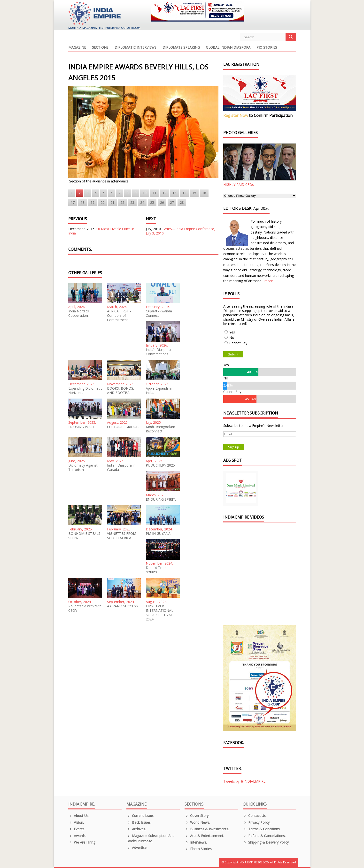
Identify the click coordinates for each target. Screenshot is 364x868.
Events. (77, 829)
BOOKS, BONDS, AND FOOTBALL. (121, 391)
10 (145, 193)
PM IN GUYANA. (159, 534)
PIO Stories (267, 48)
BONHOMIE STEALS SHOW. (84, 536)
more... (270, 281)
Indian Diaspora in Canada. (121, 468)
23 (132, 202)
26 (162, 202)
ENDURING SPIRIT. (161, 499)
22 (122, 202)
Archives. (136, 829)
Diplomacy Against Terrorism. (83, 468)
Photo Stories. (199, 849)
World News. (197, 822)
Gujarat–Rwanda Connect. (159, 313)
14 (184, 193)
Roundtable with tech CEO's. (85, 608)
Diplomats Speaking (181, 48)
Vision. (76, 822)
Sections (100, 48)
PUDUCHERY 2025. (161, 465)
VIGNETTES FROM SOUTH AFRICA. (122, 536)
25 (152, 202)
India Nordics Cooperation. (79, 313)
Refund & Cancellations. (264, 836)
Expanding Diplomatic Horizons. (85, 391)
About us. (79, 816)
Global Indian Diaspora (228, 48)
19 (93, 202)
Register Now (236, 115)
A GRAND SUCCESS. (123, 606)
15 (194, 193)
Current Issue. (140, 816)
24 (142, 202)
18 (83, 202)
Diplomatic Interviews (136, 48)
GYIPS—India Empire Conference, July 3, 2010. (180, 231)
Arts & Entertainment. (204, 836)
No (232, 337)
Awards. (77, 836)
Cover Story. (197, 816)
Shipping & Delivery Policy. (266, 842)
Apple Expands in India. (159, 391)
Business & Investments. (207, 829)
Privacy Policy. (257, 822)
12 (164, 193)
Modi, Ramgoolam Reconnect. (160, 429)
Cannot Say (238, 343)
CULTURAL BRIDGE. (123, 427)
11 (155, 193)
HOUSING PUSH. (81, 427)
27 (172, 202)
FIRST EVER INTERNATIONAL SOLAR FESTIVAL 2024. (159, 613)
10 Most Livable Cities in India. (101, 231)
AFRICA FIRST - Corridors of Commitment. (119, 316)
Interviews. (196, 842)
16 (204, 193)
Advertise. (137, 848)
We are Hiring (82, 842)
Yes (232, 332)
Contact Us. (255, 816)
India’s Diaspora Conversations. (158, 352)
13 (174, 193)
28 (182, 202)
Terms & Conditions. (262, 829)
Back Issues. (139, 822)
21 (112, 202)
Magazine (77, 48)
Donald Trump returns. (157, 570)
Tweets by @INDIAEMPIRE (244, 781)
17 (73, 202)
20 (102, 202)
